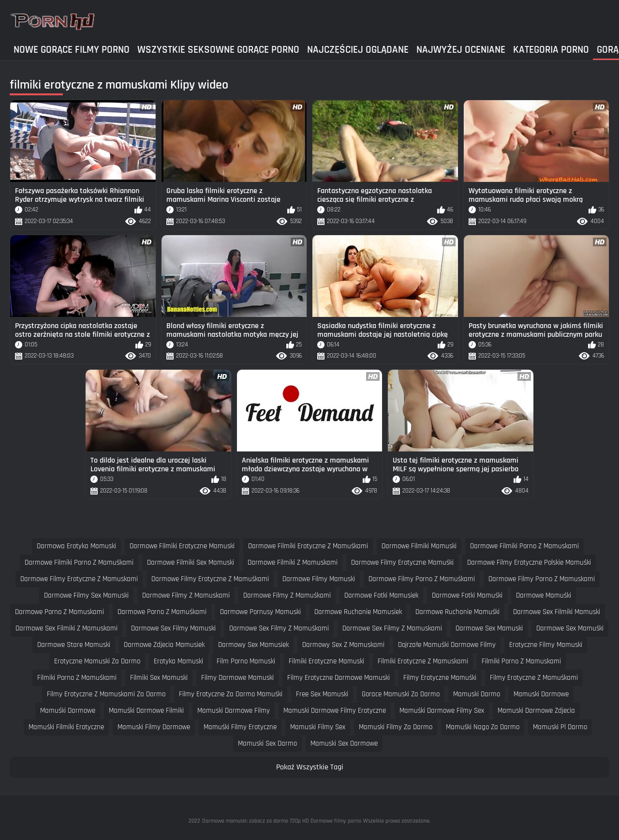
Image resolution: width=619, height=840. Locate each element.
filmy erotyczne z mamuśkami (534, 678)
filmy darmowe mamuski (237, 678)
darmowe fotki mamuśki (467, 595)
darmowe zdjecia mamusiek (164, 645)
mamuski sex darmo (267, 743)
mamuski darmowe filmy (234, 711)
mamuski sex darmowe (344, 743)
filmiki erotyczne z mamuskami (423, 661)
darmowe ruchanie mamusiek (358, 612)
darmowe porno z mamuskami (59, 612)
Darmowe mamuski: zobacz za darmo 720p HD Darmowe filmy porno (282, 821)
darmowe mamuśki (544, 595)
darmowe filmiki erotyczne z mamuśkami (308, 546)
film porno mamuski (246, 661)
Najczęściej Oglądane (358, 50)
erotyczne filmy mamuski (546, 645)
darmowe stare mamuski (74, 645)
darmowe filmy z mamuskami (186, 595)
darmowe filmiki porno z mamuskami (524, 546)
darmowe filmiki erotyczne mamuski (182, 546)
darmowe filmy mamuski (319, 579)
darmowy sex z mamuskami (343, 645)
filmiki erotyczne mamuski (326, 661)
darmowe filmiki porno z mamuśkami (79, 562)
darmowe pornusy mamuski (260, 612)
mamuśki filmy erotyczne (240, 727)
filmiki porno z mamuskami (521, 661)
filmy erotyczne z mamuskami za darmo (106, 694)
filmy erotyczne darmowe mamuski (339, 678)
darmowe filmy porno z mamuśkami (422, 579)
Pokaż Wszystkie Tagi (310, 767)
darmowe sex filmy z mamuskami (392, 628)
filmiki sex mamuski (159, 678)
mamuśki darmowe (68, 711)
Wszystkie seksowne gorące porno (218, 50)
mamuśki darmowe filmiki (146, 711)
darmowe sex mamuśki (570, 628)
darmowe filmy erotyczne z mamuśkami (210, 579)
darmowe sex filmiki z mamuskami (66, 628)
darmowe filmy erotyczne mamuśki (402, 562)
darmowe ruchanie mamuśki (457, 612)
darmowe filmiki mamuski (419, 546)
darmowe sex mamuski (489, 628)
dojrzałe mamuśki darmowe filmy (447, 645)
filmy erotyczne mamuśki (440, 678)
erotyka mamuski (178, 661)
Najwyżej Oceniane (461, 50)
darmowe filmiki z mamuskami (293, 562)
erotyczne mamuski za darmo (97, 661)
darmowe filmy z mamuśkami (287, 595)
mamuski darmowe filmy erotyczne (335, 711)
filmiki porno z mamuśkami (77, 678)
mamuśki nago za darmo (483, 727)
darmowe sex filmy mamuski (173, 628)
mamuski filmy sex (318, 727)
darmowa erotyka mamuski (76, 546)
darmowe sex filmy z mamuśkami (279, 628)
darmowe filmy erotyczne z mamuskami (79, 579)
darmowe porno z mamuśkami (162, 612)
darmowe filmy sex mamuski (86, 595)
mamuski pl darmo (560, 727)
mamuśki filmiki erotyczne (66, 727)
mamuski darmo (477, 694)
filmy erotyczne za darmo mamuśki (231, 694)
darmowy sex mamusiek (253, 645)
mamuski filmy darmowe (154, 727)
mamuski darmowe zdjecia (536, 711)
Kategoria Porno (551, 50)
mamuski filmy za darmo (396, 727)
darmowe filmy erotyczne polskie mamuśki (529, 562)
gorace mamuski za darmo (401, 694)
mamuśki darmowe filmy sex (442, 711)
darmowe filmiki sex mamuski (191, 562)
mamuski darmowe (541, 694)
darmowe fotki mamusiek (381, 595)
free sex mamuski (322, 694)
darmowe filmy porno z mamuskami (542, 579)
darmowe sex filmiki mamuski (557, 612)
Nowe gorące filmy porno (72, 50)
